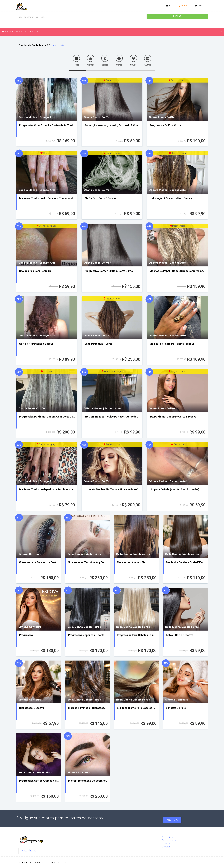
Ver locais (59, 45)
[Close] (221, 31)
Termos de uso (169, 840)
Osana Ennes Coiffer (97, 117)
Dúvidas (166, 844)
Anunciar (185, 6)
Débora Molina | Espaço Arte (37, 117)
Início (170, 6)
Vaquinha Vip (29, 851)
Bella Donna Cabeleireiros (84, 554)
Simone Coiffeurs (30, 554)
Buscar (177, 16)
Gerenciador (168, 837)
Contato (202, 6)
